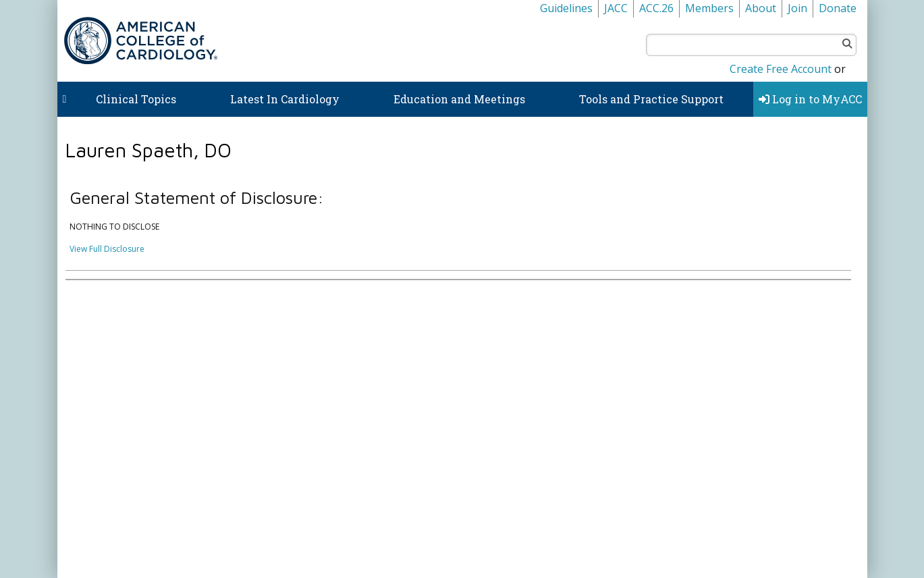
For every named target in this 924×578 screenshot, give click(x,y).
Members (709, 8)
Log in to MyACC (810, 99)
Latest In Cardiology (285, 99)
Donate (838, 8)
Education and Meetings (459, 99)
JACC (616, 8)
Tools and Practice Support (651, 99)
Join (797, 8)
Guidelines (566, 8)
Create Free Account (781, 69)
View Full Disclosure (107, 249)
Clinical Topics (136, 99)
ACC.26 (656, 8)
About (761, 8)
